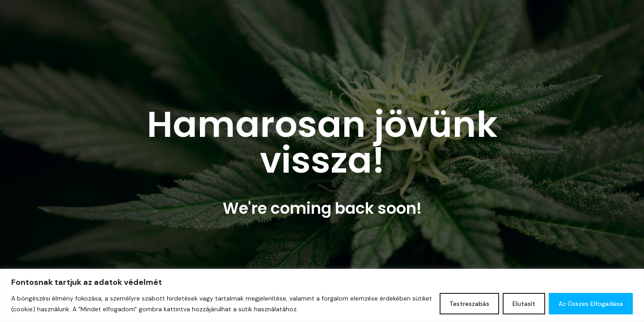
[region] (322, 295)
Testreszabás (469, 304)
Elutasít (524, 304)
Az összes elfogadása (591, 304)
